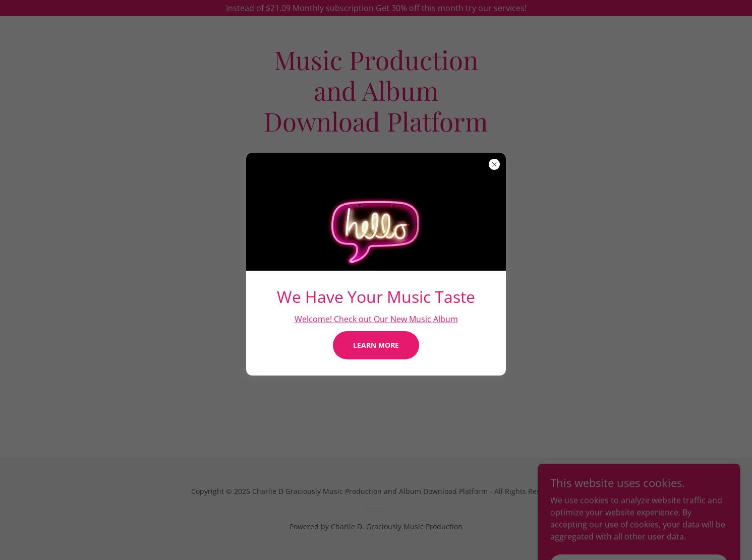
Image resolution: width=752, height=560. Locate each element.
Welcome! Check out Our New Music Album (376, 319)
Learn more (376, 345)
